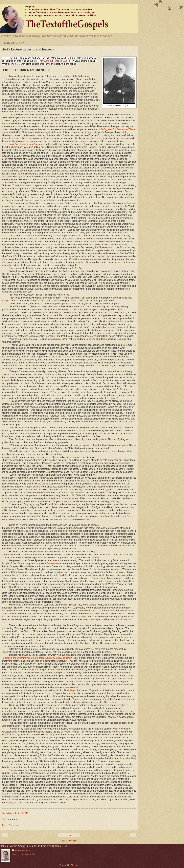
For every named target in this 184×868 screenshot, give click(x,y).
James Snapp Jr (23, 851)
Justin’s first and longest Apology (26, 144)
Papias (73, 690)
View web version (69, 841)
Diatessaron (53, 563)
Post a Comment (10, 825)
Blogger (75, 865)
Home (69, 835)
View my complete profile (23, 854)
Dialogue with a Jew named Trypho (118, 129)
